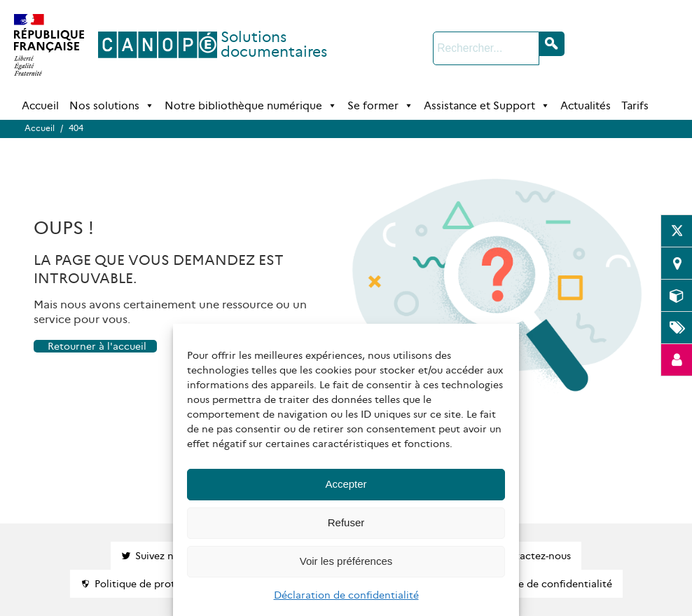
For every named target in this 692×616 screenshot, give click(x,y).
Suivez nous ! (165, 556)
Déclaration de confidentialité (346, 595)
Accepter (346, 484)
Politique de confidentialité (547, 584)
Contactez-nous (533, 556)
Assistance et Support (487, 106)
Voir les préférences (346, 561)
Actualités (586, 105)
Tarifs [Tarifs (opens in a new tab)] (635, 105)
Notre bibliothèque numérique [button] (251, 106)
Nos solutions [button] (112, 106)
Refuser (346, 522)
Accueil (40, 105)
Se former (380, 106)
